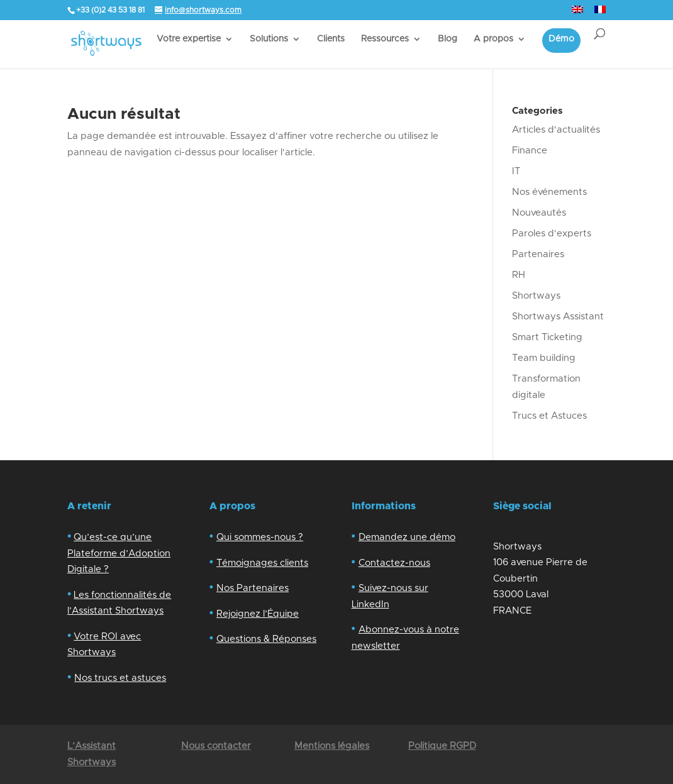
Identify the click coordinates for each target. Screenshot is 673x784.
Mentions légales (332, 746)
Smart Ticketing (547, 337)
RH (519, 275)
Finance (530, 151)
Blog (448, 39)
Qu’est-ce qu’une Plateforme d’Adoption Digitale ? (119, 553)
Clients (331, 39)
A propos (493, 39)
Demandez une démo (407, 537)
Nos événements (549, 192)
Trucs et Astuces (549, 416)
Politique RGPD (442, 746)
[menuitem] (577, 13)
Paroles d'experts (552, 234)
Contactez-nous (394, 563)
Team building (544, 358)
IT (516, 171)
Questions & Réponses (266, 639)
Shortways (536, 296)
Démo (561, 39)
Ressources (385, 39)
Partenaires (538, 254)
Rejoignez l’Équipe (258, 614)
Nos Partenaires (253, 588)
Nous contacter (216, 746)
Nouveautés (539, 213)
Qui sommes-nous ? (260, 537)
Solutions (269, 39)
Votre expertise (189, 39)
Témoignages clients (262, 563)
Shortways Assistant (558, 317)
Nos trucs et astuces (120, 678)
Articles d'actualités (556, 130)
